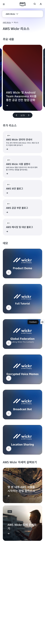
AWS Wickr (7, 22)
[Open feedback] (42, 322)
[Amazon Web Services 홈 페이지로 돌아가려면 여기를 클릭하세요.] (22, 4)
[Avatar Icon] (41, 4)
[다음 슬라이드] (30, 115)
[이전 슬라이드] (15, 115)
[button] (12, 14)
